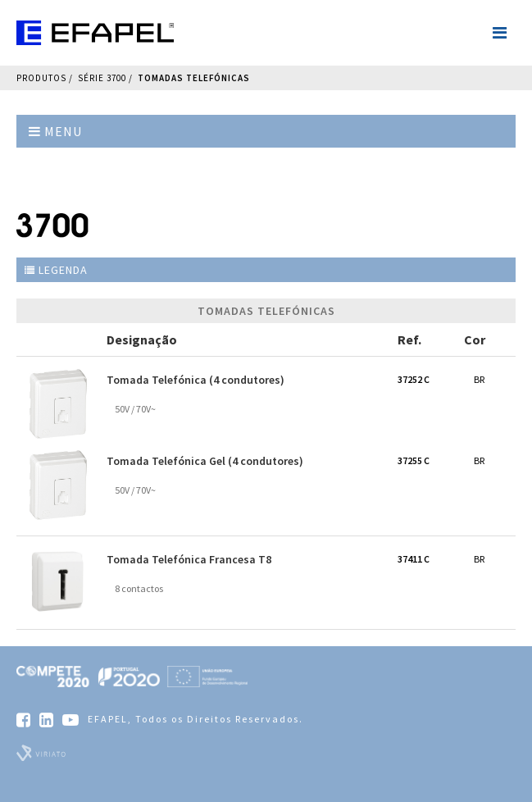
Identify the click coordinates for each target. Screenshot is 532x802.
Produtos (41, 78)
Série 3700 (102, 78)
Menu (55, 131)
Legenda (56, 270)
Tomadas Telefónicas (194, 78)
